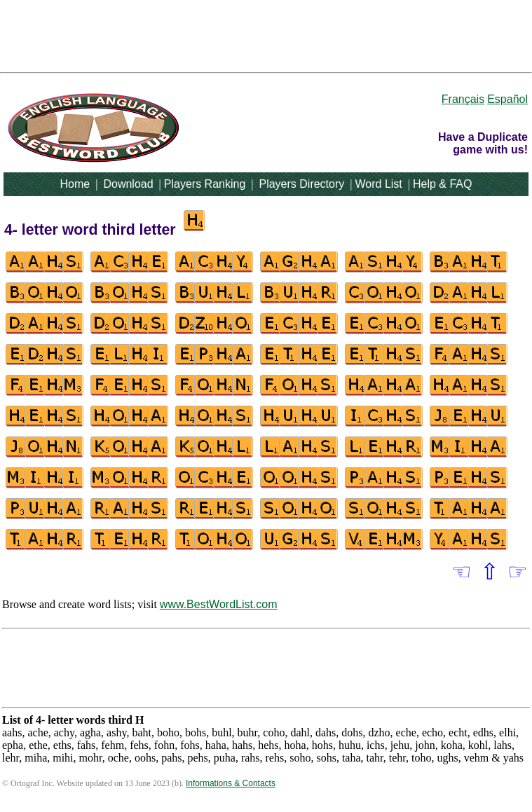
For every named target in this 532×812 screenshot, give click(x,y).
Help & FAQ (442, 184)
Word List (379, 184)
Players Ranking (205, 184)
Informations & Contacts (231, 783)
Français (463, 99)
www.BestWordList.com (219, 604)
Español (507, 99)
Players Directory (301, 184)
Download (128, 184)
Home (75, 184)
